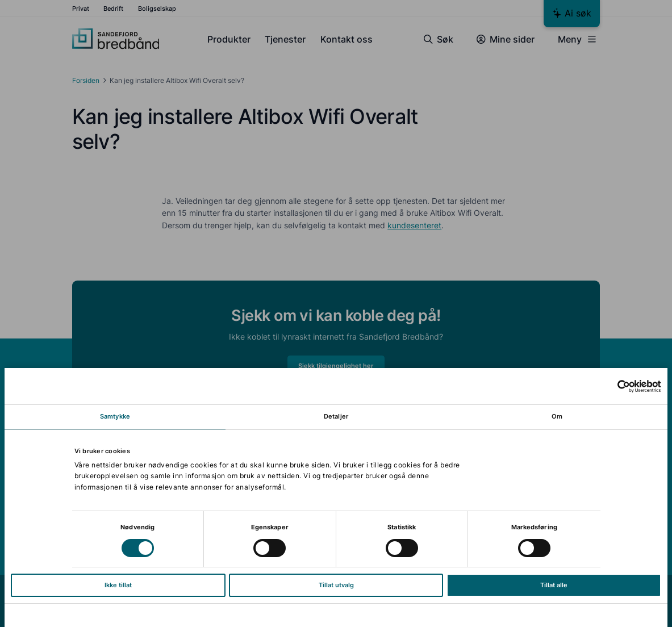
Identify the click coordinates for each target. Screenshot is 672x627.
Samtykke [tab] (115, 416)
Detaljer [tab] (336, 416)
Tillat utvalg (336, 585)
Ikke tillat (118, 585)
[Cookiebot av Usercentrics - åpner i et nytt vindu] (612, 386)
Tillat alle (554, 585)
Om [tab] (557, 416)
